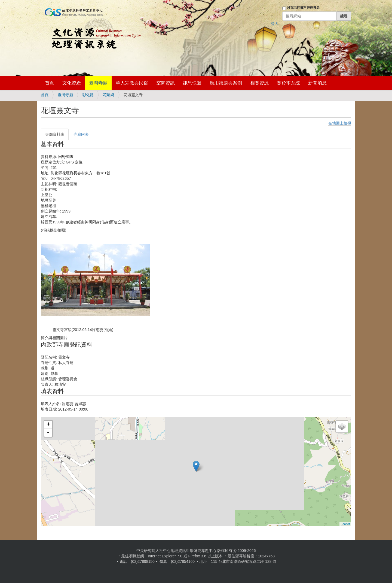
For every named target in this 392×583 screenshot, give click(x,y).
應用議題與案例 (226, 83)
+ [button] (48, 425)
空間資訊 (166, 83)
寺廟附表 (81, 134)
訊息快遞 (192, 83)
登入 (275, 24)
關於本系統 (288, 83)
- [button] (48, 433)
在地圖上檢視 (340, 123)
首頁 (50, 83)
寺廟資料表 (55, 134)
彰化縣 (88, 95)
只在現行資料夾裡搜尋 (303, 8)
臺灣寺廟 (98, 83)
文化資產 (72, 83)
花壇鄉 (109, 95)
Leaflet (345, 524)
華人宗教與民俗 (132, 83)
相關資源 (259, 83)
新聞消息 (317, 83)
